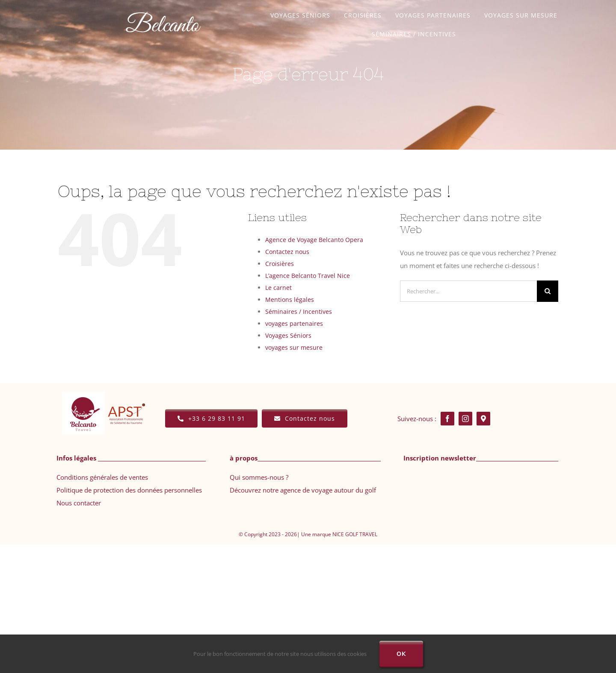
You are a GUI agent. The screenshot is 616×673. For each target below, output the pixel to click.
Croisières (280, 264)
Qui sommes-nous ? (259, 477)
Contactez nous (287, 252)
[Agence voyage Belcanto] (163, 6)
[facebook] (447, 419)
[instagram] (465, 419)
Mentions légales (290, 300)
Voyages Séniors (288, 335)
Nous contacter (79, 503)
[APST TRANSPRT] (126, 397)
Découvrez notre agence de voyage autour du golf (303, 490)
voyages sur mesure (294, 347)
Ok (401, 654)
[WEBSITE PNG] (83, 395)
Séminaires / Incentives (299, 311)
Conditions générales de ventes (102, 477)
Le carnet (278, 288)
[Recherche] (548, 291)
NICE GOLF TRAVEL (355, 534)
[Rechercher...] (468, 291)
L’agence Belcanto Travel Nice (308, 276)
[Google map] (483, 419)
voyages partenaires (294, 323)
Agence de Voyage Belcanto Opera (314, 240)
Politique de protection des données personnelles (129, 490)
